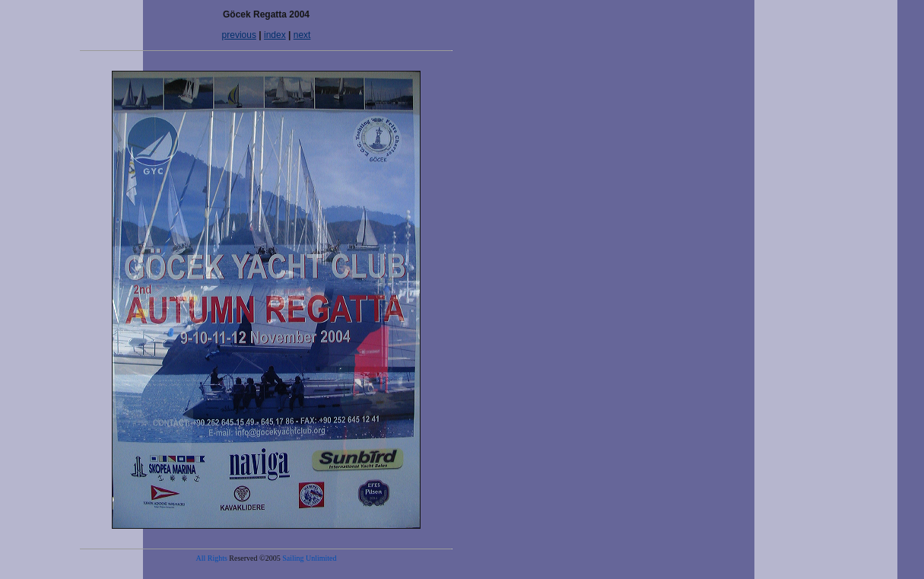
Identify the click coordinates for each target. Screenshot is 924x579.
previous (239, 35)
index (275, 35)
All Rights (211, 558)
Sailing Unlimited (309, 558)
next (302, 35)
